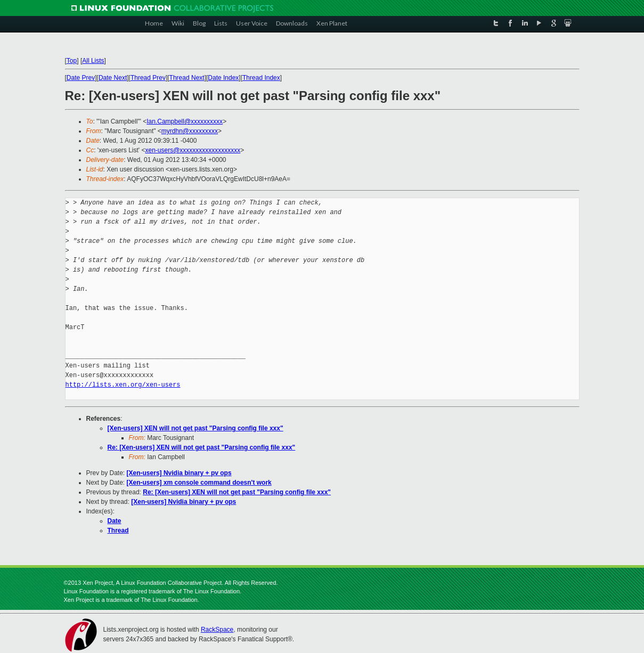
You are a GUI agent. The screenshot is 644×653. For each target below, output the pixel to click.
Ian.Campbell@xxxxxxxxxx (185, 121)
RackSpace (217, 630)
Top (72, 61)
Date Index (223, 78)
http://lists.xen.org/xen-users (123, 385)
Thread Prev (148, 78)
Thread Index (261, 78)
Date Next (113, 78)
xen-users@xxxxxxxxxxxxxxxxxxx (193, 150)
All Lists (93, 61)
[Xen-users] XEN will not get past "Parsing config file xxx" (195, 428)
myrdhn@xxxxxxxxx (190, 131)
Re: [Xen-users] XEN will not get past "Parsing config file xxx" (202, 447)
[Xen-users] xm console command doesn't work (199, 483)
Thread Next (187, 78)
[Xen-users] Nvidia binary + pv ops (179, 473)
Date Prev (81, 78)
